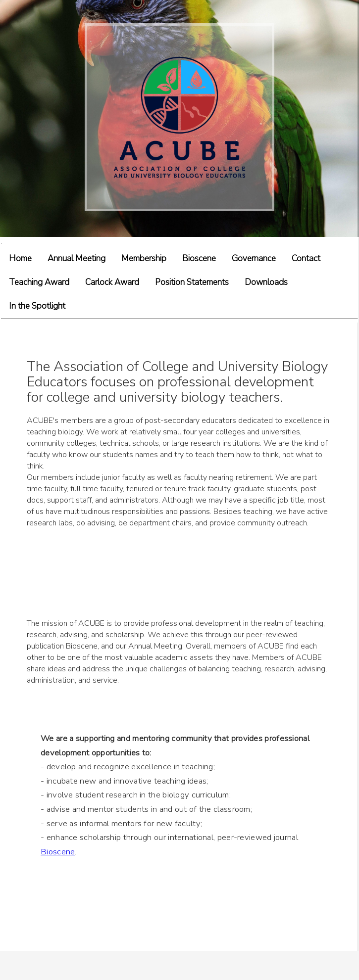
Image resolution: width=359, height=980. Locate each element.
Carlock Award (112, 282)
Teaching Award (39, 282)
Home (20, 258)
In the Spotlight (37, 306)
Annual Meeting (77, 258)
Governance (254, 258)
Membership (144, 258)
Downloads (266, 282)
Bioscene (199, 258)
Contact (306, 258)
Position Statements (192, 282)
